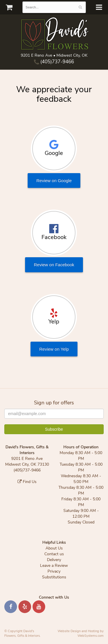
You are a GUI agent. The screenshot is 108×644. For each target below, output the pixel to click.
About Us (54, 548)
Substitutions (54, 577)
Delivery (54, 560)
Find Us (27, 482)
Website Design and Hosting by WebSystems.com (81, 633)
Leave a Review (54, 566)
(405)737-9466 (54, 62)
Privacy (54, 571)
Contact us (54, 554)
